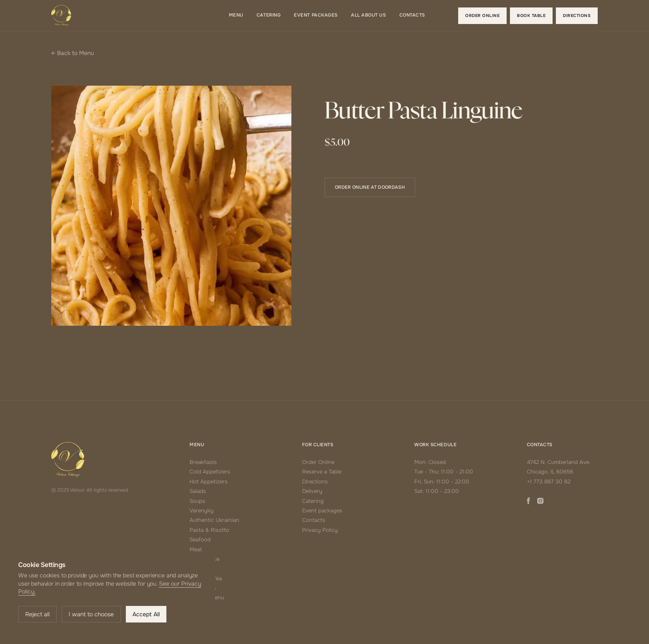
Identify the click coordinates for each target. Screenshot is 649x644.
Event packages (322, 511)
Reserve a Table (322, 472)
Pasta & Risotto (209, 530)
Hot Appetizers (209, 482)
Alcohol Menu (207, 597)
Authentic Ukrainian (214, 520)
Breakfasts (203, 462)
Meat (196, 549)
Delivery (312, 491)
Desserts (201, 568)
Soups (197, 501)
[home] (61, 16)
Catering (313, 501)
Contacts (314, 520)
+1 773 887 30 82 (549, 482)
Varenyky (202, 511)
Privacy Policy (320, 530)
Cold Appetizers (210, 472)
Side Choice (204, 559)
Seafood (200, 539)
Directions (315, 482)
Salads (198, 491)
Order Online (318, 462)
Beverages (203, 588)
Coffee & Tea (206, 578)
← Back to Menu (73, 53)
